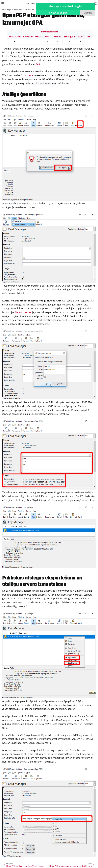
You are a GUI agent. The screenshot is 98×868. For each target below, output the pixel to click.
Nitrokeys (7, 9)
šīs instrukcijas (23, 312)
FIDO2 (58, 37)
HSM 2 (39, 37)
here (30, 75)
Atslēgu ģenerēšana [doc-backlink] (24, 95)
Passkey (28, 37)
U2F (88, 37)
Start (80, 37)
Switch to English (58, 13)
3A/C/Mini (15, 37)
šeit (38, 64)
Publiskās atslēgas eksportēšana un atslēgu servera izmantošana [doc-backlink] (42, 581)
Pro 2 (48, 37)
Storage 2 (69, 37)
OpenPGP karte (32, 9)
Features (18, 9)
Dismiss (88, 13)
